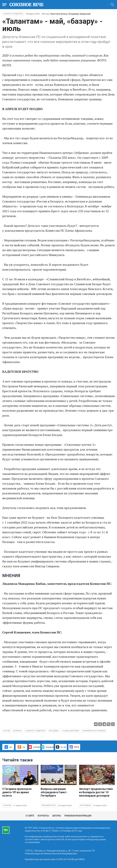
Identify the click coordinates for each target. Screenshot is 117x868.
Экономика (85, 805)
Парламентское (49, 805)
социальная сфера (70, 731)
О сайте (30, 816)
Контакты (43, 816)
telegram (48, 747)
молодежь (54, 731)
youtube (35, 747)
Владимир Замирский (80, 14)
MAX (74, 747)
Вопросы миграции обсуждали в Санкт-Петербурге (54, 792)
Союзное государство (13, 14)
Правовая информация (78, 816)
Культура (7, 805)
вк (8, 747)
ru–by (61, 747)
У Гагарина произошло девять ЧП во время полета (17, 792)
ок (21, 747)
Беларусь (18, 731)
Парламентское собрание (94, 731)
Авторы (57, 816)
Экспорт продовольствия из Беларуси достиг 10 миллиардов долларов (96, 792)
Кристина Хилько (59, 14)
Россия (7, 731)
